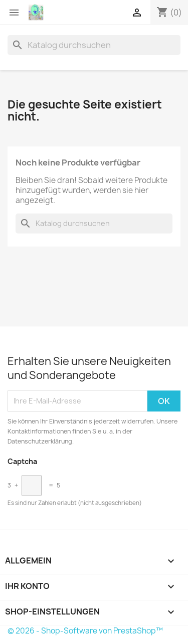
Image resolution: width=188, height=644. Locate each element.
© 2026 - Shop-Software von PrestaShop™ (85, 631)
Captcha (22, 461)
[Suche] (94, 45)
